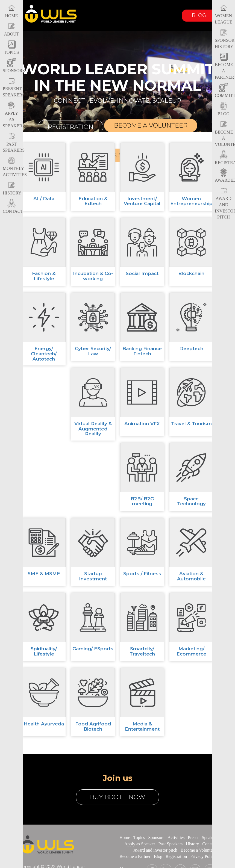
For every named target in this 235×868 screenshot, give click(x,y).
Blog (199, 15)
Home (125, 838)
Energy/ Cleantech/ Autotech (44, 354)
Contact (209, 844)
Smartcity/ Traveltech (142, 651)
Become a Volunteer (198, 850)
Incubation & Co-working (93, 276)
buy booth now (117, 797)
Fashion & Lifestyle (44, 276)
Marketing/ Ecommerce (191, 651)
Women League (224, 15)
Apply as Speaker (12, 115)
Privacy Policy (203, 856)
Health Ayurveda (44, 724)
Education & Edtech (93, 201)
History (192, 844)
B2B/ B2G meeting (142, 501)
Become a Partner (224, 67)
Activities (176, 838)
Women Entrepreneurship (191, 201)
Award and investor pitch (155, 850)
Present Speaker (202, 838)
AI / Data (44, 199)
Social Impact (142, 273)
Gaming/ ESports (93, 649)
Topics (139, 838)
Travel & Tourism (191, 424)
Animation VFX (142, 424)
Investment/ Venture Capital (142, 201)
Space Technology (191, 501)
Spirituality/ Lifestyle (44, 651)
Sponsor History (225, 39)
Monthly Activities (15, 167)
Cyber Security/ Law (93, 351)
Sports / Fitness (142, 574)
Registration (70, 127)
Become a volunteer (151, 126)
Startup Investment (93, 576)
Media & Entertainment (142, 726)
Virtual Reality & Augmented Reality (93, 429)
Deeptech (191, 349)
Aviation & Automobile (191, 576)
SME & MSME (44, 574)
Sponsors (156, 838)
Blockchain (191, 273)
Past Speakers (14, 143)
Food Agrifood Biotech (93, 726)
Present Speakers (14, 88)
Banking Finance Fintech (142, 351)
